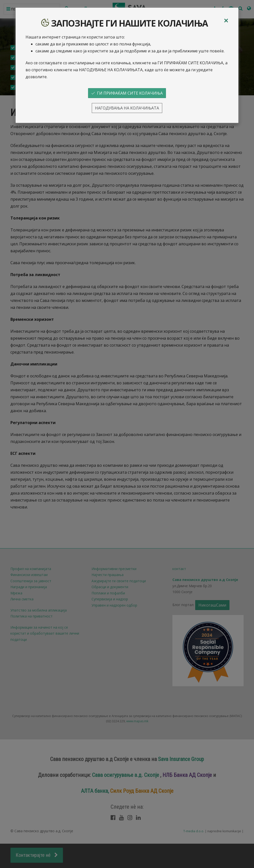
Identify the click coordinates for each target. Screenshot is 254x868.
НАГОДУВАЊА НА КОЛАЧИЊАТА (127, 108)
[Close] (226, 21)
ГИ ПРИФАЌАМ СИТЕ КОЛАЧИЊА (127, 93)
